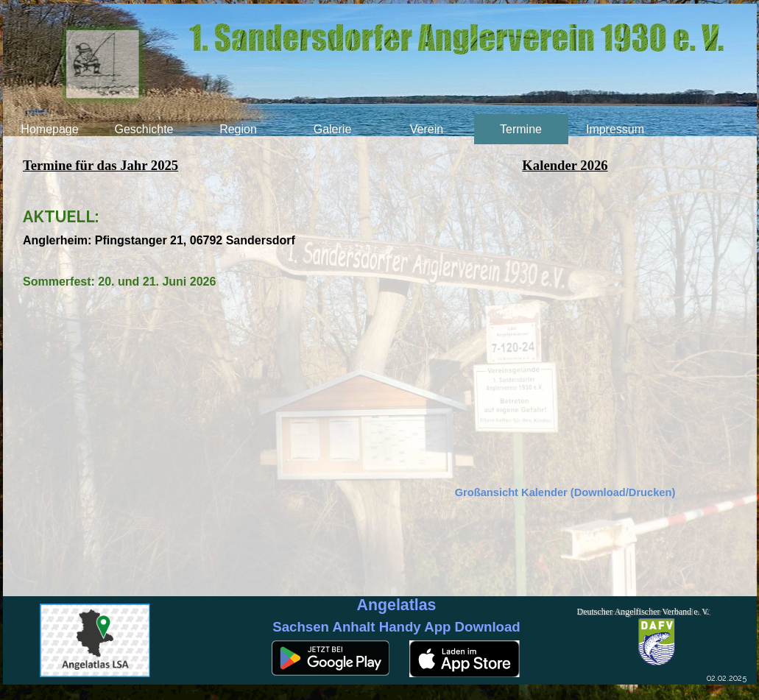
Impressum (615, 129)
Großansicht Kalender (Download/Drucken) (565, 492)
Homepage (49, 129)
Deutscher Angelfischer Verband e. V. (643, 612)
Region (238, 129)
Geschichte (144, 129)
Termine (521, 129)
